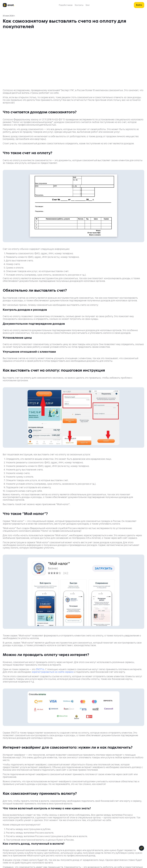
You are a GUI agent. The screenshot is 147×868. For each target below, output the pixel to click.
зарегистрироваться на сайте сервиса (53, 672)
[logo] (9, 5)
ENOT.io (40, 669)
